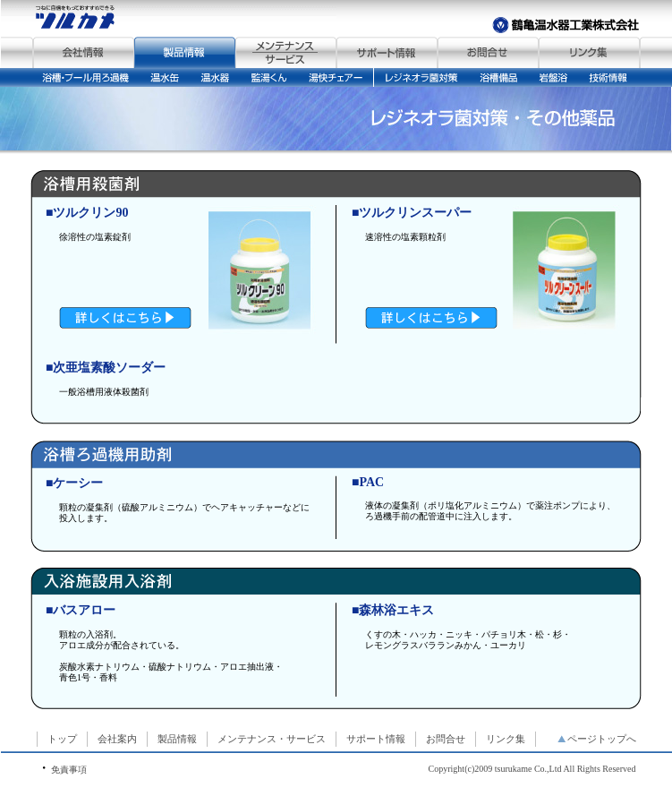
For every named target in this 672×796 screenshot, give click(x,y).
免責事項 (69, 770)
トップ (62, 739)
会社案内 (117, 739)
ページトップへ (597, 739)
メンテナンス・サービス (272, 739)
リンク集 (506, 739)
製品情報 (177, 739)
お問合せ (446, 739)
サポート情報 (376, 739)
